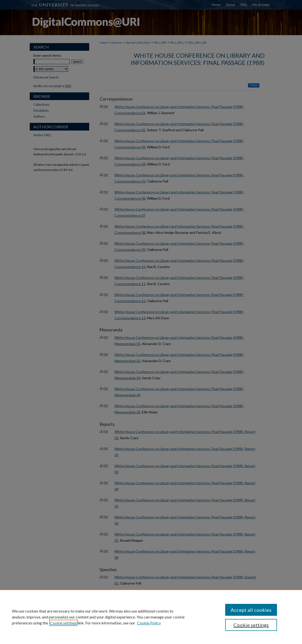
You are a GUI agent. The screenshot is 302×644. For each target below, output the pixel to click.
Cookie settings (63, 623)
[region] (151, 617)
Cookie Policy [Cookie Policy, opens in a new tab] (149, 623)
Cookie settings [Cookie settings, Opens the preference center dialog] (251, 625)
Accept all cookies (251, 610)
